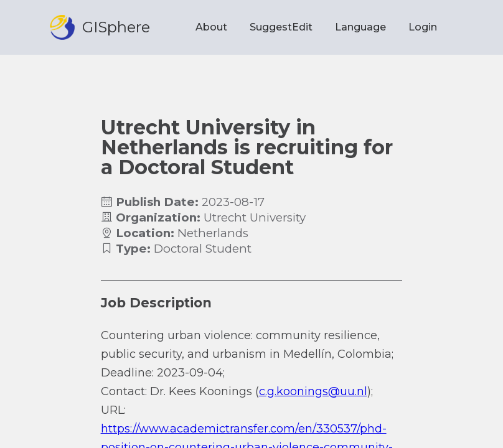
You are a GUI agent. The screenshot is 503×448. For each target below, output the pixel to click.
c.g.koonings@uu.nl (313, 391)
